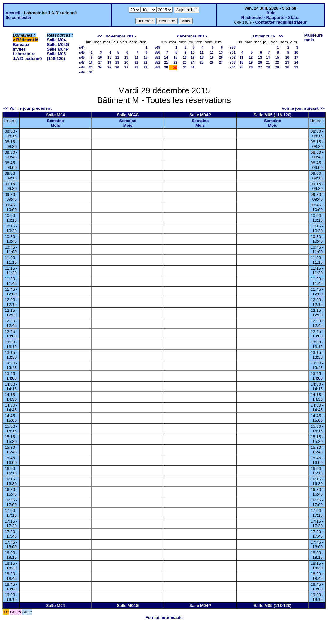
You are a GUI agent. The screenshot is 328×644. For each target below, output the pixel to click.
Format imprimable (164, 618)
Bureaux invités (21, 47)
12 (117, 57)
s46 (82, 57)
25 (109, 67)
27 (126, 67)
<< (100, 36)
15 (146, 57)
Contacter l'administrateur (281, 22)
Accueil (13, 13)
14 (137, 57)
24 (100, 67)
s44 (82, 47)
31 (193, 67)
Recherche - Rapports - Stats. (270, 18)
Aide (271, 13)
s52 (157, 62)
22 (146, 62)
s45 (82, 52)
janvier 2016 (263, 36)
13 (126, 57)
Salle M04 (56, 40)
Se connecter (19, 18)
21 (137, 62)
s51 (157, 57)
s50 (157, 52)
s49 (82, 72)
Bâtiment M (28, 40)
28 (137, 67)
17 (100, 62)
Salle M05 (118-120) (56, 56)
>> (281, 36)
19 (117, 62)
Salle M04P (58, 49)
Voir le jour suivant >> (303, 108)
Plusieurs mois (314, 37)
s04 (233, 67)
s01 (233, 52)
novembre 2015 (121, 36)
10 (100, 57)
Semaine (55, 121)
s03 (233, 62)
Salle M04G (58, 44)
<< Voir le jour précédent (27, 108)
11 (109, 57)
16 (91, 62)
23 (91, 67)
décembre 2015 (192, 36)
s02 (233, 57)
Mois (55, 125)
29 (146, 67)
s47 (82, 62)
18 (109, 62)
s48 (82, 67)
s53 (157, 67)
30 (91, 72)
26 (117, 67)
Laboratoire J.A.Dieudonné (27, 56)
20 (126, 62)
